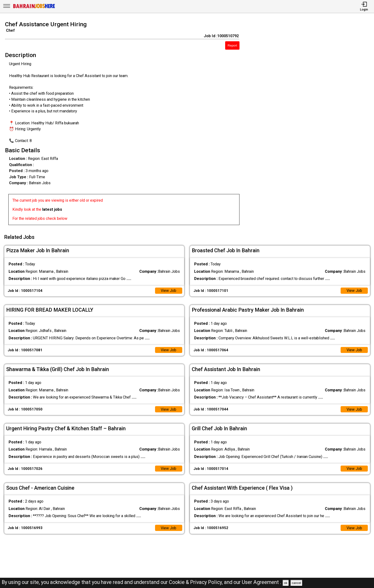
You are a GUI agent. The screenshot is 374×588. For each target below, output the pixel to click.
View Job (168, 289)
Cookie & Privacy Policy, (196, 582)
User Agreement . (262, 582)
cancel (296, 583)
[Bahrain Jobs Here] (34, 8)
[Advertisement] (312, 125)
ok (286, 583)
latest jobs (52, 209)
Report (232, 45)
